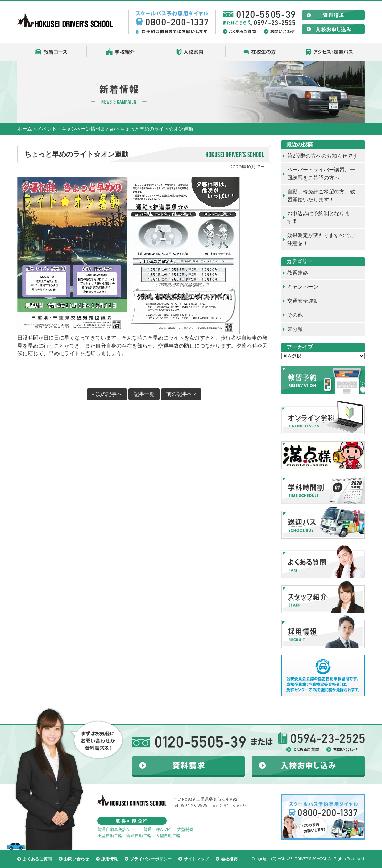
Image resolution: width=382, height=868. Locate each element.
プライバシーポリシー (151, 859)
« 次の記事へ (107, 394)
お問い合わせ (76, 859)
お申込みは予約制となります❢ (318, 217)
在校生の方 (260, 52)
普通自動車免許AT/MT (118, 829)
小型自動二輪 (110, 836)
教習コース (52, 52)
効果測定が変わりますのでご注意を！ (321, 239)
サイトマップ (196, 859)
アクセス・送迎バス (330, 52)
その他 (295, 315)
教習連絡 (298, 273)
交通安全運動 (303, 301)
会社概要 (229, 859)
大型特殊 (185, 829)
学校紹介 (122, 52)
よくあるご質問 (37, 859)
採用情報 (109, 859)
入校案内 (191, 52)
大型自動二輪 (168, 836)
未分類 (295, 329)
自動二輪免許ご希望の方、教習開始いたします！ (321, 195)
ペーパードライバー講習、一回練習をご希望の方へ (321, 174)
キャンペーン (303, 287)
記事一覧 (144, 394)
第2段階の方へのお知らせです (322, 156)
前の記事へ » (181, 394)
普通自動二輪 (139, 836)
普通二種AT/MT (158, 829)
